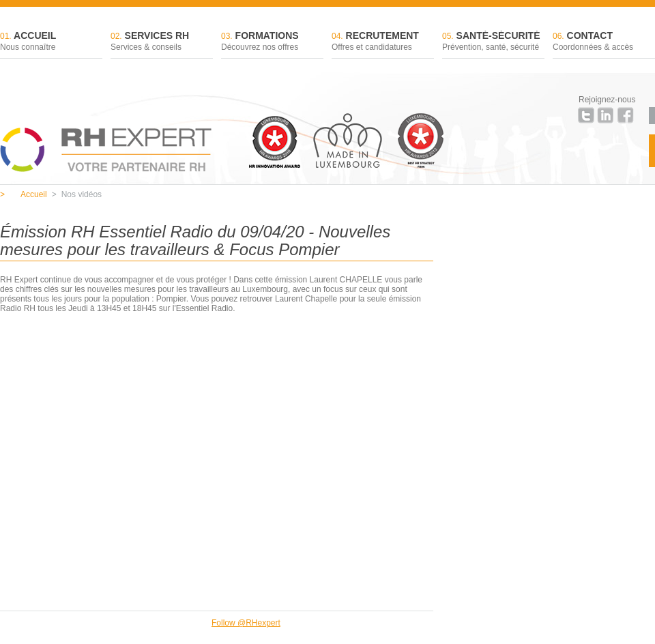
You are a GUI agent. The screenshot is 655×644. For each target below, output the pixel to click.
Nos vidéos (77, 194)
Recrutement (383, 42)
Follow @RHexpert (246, 623)
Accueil (51, 42)
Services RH (162, 42)
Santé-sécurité (493, 42)
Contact (604, 42)
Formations (272, 42)
